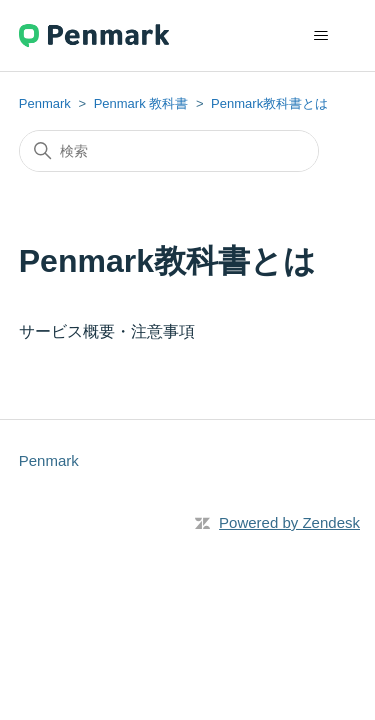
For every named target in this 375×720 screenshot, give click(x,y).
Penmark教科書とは (269, 103)
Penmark (45, 103)
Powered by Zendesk (289, 522)
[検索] (169, 151)
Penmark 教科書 (141, 103)
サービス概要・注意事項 (107, 331)
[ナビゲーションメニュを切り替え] (320, 36)
